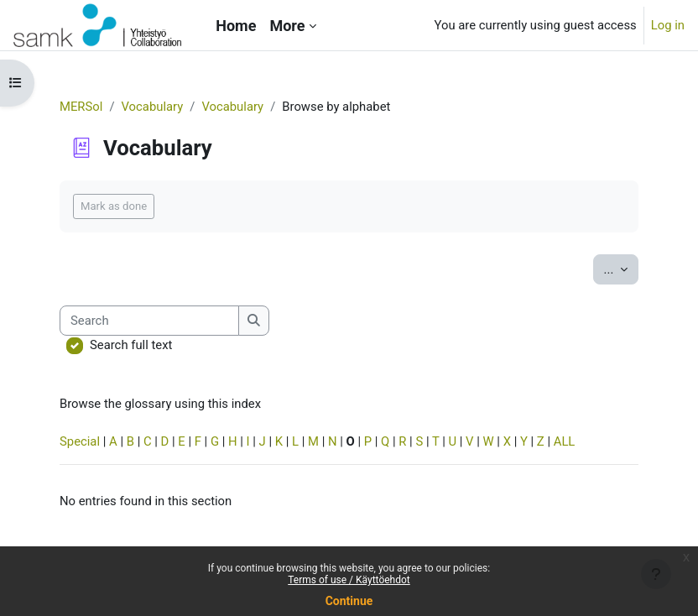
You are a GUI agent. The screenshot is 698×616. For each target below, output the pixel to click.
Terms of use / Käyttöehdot (349, 580)
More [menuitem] (287, 26)
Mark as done (114, 206)
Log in (668, 25)
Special (80, 441)
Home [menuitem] (236, 26)
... (621, 268)
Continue (349, 601)
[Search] (149, 321)
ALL (565, 441)
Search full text (131, 345)
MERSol (81, 107)
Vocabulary (153, 107)
